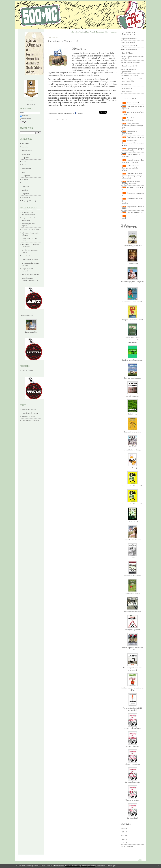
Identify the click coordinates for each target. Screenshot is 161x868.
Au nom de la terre (132, 264)
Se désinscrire (26, 119)
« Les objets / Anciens (78, 32)
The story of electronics (132, 782)
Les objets (25, 190)
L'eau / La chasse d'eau (29, 256)
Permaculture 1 (127, 88)
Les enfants (25, 186)
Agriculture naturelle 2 (129, 42)
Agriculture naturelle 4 (129, 49)
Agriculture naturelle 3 (129, 46)
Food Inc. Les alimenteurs (132, 378)
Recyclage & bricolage (29, 201)
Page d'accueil (91, 32)
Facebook (79, 113)
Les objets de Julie (31, 332)
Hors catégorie (26, 168)
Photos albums (26, 315)
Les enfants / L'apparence (30, 259)
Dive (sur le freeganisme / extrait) (132, 320)
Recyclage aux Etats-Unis (135, 212)
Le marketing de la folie (132, 522)
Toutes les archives (128, 846)
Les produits (26, 197)
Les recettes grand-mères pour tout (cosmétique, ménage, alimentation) (132, 176)
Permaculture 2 (127, 92)
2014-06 (125, 832)
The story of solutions (133, 800)
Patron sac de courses (29, 417)
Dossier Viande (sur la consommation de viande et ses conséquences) (132, 340)
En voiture (25, 165)
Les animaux (26, 183)
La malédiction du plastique (132, 450)
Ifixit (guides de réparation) (135, 137)
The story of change (132, 746)
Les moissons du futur (132, 594)
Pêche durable (127, 85)
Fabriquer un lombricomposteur (133, 360)
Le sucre (133, 558)
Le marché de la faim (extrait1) (132, 486)
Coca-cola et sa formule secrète (133, 302)
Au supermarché (27, 151)
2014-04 (125, 839)
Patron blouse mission (29, 410)
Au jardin (25, 147)
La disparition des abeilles (132, 432)
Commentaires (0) (69, 113)
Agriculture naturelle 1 (129, 39)
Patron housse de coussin (30, 413)
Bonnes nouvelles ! (133, 103)
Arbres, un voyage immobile (132, 246)
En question (26, 158)
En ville (24, 161)
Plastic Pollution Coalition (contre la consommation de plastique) (133, 201)
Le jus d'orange (132, 468)
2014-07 (125, 828)
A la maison (26, 143)
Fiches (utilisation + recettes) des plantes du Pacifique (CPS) (133, 126)
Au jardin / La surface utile (30, 275)
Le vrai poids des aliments (132, 576)
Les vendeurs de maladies (132, 612)
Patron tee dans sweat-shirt (30, 420)
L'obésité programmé (132, 396)
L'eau (23, 172)
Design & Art (26, 154)
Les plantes (25, 194)
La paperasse (26, 176)
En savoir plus (112, 866)
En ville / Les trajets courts (30, 229)
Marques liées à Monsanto (131, 75)
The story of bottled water (133, 728)
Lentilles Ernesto (27, 370)
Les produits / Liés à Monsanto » (107, 32)
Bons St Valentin (128, 53)
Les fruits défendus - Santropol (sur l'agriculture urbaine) (131, 168)
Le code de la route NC (130, 66)
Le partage (25, 179)
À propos (31, 101)
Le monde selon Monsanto (132, 540)
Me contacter (31, 104)
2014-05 (125, 836)
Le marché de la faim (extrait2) (132, 504)
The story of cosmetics (133, 764)
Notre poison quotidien (133, 630)
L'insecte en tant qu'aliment (131, 62)
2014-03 (125, 843)
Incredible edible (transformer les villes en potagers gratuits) (133, 143)
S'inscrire (24, 116)
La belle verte (132, 414)
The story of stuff (132, 818)
